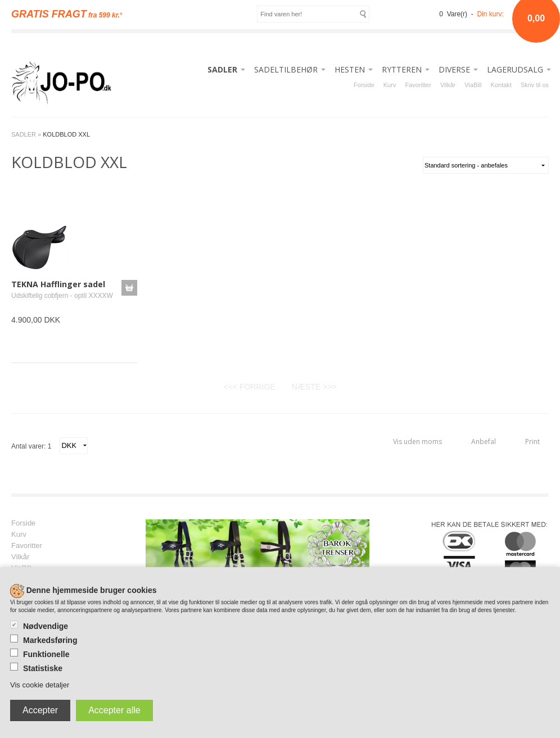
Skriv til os (535, 85)
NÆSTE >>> (314, 387)
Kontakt (501, 85)
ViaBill (473, 85)
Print (532, 442)
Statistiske (43, 668)
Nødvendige (46, 626)
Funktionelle (46, 654)
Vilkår (448, 85)
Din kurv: (490, 14)
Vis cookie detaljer (40, 685)
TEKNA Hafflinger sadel (58, 284)
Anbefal (484, 442)
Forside (364, 85)
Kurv (390, 85)
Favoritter (418, 85)
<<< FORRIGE (249, 387)
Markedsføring (50, 640)
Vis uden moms (417, 442)
